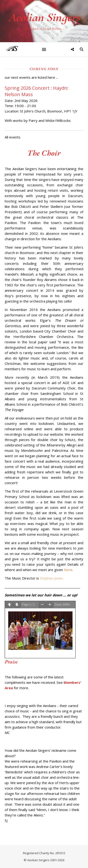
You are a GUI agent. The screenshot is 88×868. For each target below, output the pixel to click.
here (68, 570)
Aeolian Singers (44, 17)
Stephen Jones (52, 578)
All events (13, 137)
